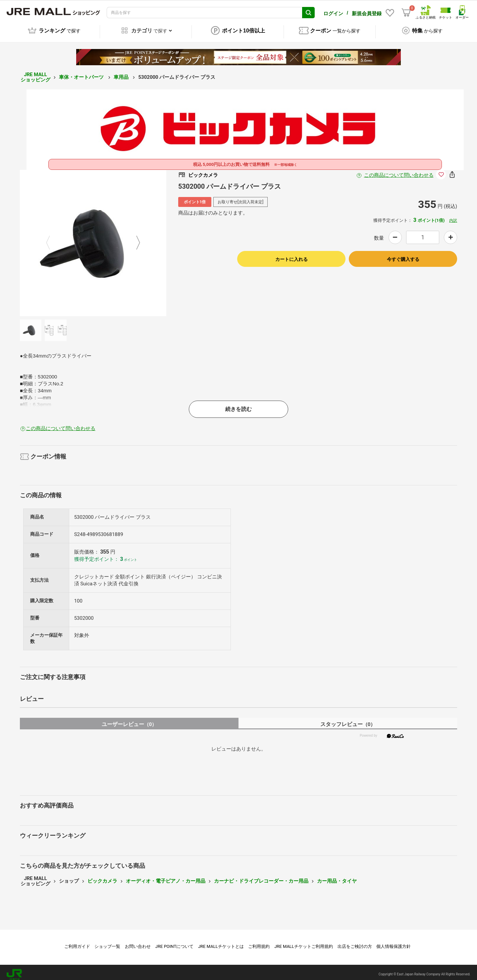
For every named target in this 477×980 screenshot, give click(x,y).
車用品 (122, 73)
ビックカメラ (102, 876)
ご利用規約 (259, 942)
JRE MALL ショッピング (35, 73)
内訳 (453, 216)
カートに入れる (291, 255)
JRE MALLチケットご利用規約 (304, 942)
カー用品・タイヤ (337, 876)
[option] (93, 238)
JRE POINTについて (174, 942)
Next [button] (134, 238)
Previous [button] (52, 238)
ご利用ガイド (77, 942)
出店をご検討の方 (355, 942)
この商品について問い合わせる (399, 171)
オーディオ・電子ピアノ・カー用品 (166, 876)
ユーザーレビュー (129, 720)
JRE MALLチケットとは (221, 942)
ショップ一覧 (107, 942)
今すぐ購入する (403, 255)
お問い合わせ (138, 942)
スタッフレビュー (348, 720)
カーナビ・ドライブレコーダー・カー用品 (261, 876)
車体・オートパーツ (82, 73)
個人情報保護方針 (394, 942)
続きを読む (238, 404)
